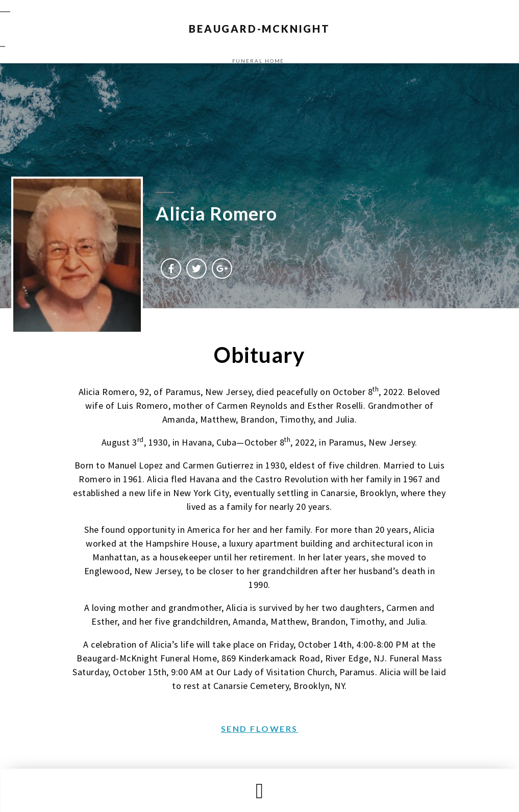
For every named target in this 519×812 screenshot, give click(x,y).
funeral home (258, 61)
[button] (259, 791)
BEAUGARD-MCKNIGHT (259, 29)
